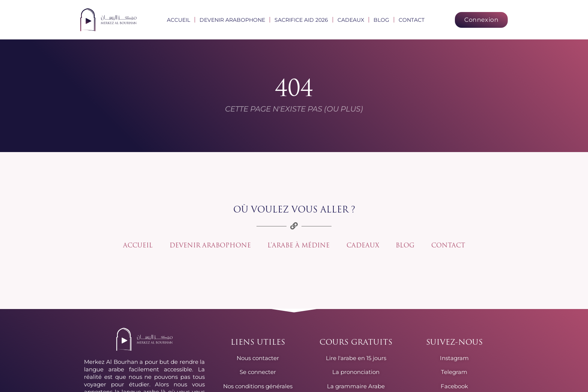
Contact (412, 20)
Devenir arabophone (232, 20)
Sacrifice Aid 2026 (301, 20)
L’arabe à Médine (299, 246)
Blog (381, 20)
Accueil (178, 20)
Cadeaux (351, 20)
